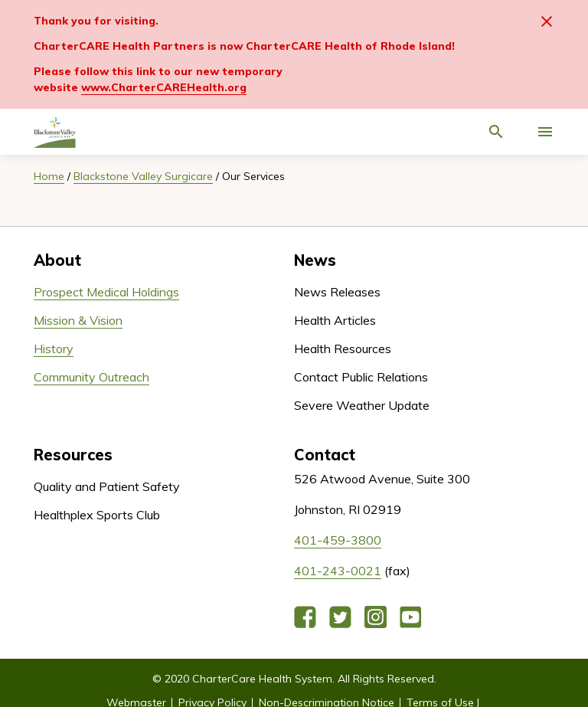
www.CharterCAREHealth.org (164, 87)
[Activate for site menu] (545, 132)
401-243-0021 (338, 571)
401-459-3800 (338, 540)
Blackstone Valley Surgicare (143, 176)
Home (49, 176)
